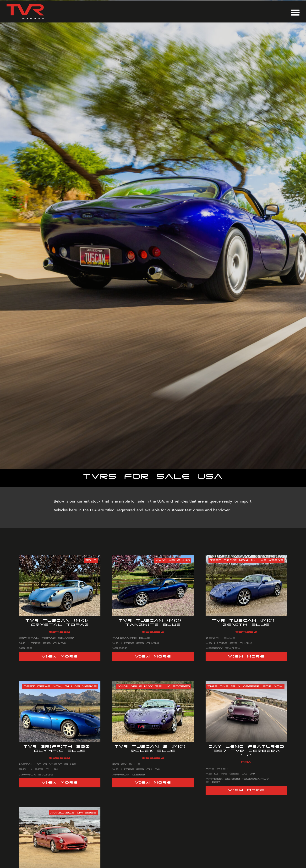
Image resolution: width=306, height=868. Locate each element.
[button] (295, 12)
